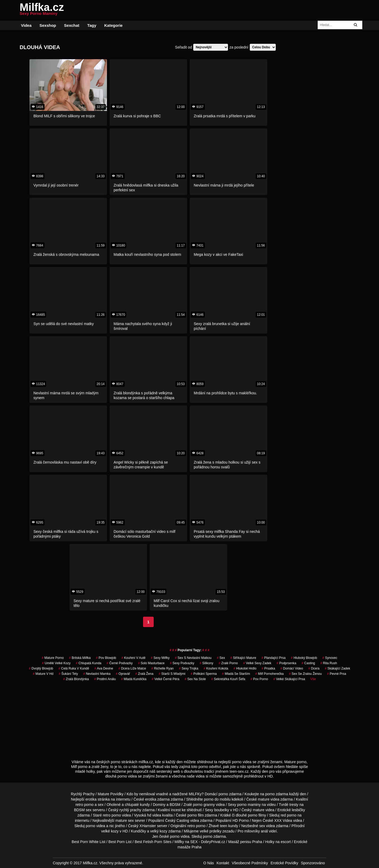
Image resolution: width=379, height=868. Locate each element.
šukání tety (68, 674)
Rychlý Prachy (83, 794)
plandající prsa (274, 658)
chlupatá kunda (89, 663)
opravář (123, 674)
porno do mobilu (217, 799)
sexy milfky (160, 658)
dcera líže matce (132, 668)
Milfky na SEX (186, 842)
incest (176, 810)
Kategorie (113, 25)
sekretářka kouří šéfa (228, 679)
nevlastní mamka (97, 674)
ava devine (104, 668)
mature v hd (43, 674)
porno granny (204, 805)
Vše (313, 679)
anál (264, 831)
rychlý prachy (130, 810)
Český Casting (177, 821)
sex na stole (195, 679)
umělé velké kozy (56, 663)
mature (264, 799)
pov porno (259, 679)
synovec (330, 658)
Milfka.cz (42, 10)
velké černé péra (166, 679)
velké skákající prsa (289, 679)
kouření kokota (216, 668)
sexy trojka (189, 668)
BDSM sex (83, 810)
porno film (195, 815)
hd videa (154, 815)
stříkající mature (243, 658)
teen (224, 826)
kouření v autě (134, 658)
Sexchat (72, 25)
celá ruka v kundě (74, 668)
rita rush (329, 663)
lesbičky (299, 810)
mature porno (53, 658)
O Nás (209, 863)
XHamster (148, 826)
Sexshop (48, 25)
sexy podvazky (182, 663)
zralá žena (144, 674)
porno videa (95, 826)
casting (308, 663)
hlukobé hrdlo (245, 668)
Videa (26, 25)
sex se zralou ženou (305, 674)
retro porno (84, 805)
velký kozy (159, 831)
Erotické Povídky (284, 863)
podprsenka (286, 663)
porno (223, 794)
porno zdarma (277, 794)
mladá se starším (236, 674)
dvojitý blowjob (41, 668)
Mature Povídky (111, 794)
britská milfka (80, 658)
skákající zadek (337, 668)
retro (191, 826)
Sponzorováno (313, 863)
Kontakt (223, 863)
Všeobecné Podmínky (250, 863)
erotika (91, 799)
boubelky (222, 810)
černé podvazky (120, 663)
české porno (169, 836)
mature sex (125, 821)
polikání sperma (204, 674)
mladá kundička (134, 679)
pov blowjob (106, 658)
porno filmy (257, 815)
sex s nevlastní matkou (193, 658)
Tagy (92, 25)
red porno (288, 815)
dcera (314, 668)
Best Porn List (120, 842)
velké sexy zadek (257, 663)
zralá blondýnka (76, 679)
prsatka (268, 668)
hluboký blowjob (304, 658)
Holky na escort (278, 842)
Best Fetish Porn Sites (153, 842)
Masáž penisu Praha (245, 842)
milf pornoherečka (270, 674)
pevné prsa (337, 674)
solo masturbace (151, 663)
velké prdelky (210, 831)
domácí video (292, 668)
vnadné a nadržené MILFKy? (180, 794)
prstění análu (105, 679)
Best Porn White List (89, 842)
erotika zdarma (158, 799)
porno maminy (249, 805)
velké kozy (110, 831)
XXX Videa (283, 821)
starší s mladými (172, 674)
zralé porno (228, 663)
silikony (206, 663)
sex (221, 658)
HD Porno (241, 821)
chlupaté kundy (137, 805)
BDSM (175, 805)
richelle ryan (162, 668)
